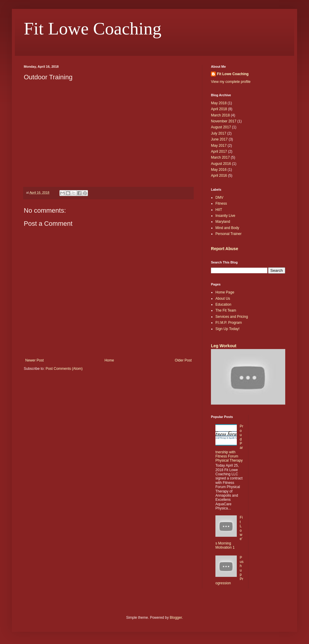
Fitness (221, 203)
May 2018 (219, 103)
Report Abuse (224, 249)
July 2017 (219, 133)
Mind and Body (227, 228)
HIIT (219, 210)
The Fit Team (226, 310)
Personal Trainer (228, 234)
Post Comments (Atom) (64, 369)
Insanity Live (225, 216)
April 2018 (219, 109)
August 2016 (221, 164)
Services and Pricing (232, 317)
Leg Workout (224, 346)
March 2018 (220, 115)
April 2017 (219, 151)
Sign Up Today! (227, 329)
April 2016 (219, 176)
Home (109, 360)
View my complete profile (231, 82)
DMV (219, 198)
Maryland (223, 222)
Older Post (183, 360)
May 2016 (219, 170)
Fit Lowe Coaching (93, 29)
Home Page (225, 292)
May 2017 (219, 146)
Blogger (176, 618)
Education (223, 304)
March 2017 (220, 157)
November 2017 (224, 121)
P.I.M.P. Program (229, 323)
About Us (223, 299)
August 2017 (221, 127)
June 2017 (219, 139)
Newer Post (34, 360)
